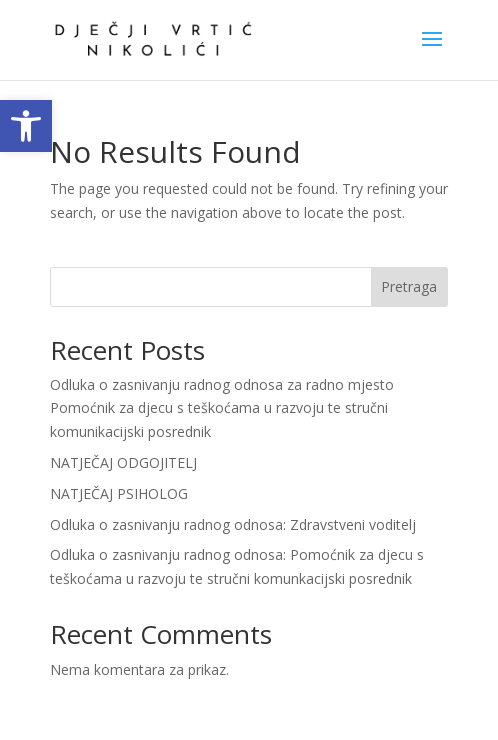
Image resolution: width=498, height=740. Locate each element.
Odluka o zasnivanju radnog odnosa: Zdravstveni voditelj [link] (233, 524)
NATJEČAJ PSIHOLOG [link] (119, 493)
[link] (26, 126)
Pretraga (409, 286)
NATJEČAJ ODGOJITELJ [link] (123, 462)
